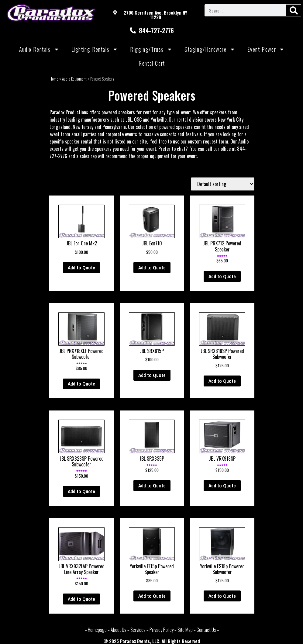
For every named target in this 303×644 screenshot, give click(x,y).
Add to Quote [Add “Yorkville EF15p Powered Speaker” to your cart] (152, 596)
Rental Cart (152, 63)
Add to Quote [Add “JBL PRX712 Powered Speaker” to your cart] (222, 276)
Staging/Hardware (210, 49)
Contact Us (206, 630)
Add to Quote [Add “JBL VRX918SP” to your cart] (222, 486)
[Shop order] (223, 184)
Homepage (97, 630)
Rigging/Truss (151, 49)
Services (138, 630)
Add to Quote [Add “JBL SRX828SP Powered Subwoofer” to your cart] (81, 491)
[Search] (294, 10)
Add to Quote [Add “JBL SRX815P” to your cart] (152, 375)
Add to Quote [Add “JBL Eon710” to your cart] (152, 268)
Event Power (266, 49)
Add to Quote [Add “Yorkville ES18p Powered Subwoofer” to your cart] (222, 596)
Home (54, 79)
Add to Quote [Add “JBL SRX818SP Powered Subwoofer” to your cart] (222, 381)
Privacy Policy (162, 630)
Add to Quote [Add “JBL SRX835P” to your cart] (152, 486)
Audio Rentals (39, 49)
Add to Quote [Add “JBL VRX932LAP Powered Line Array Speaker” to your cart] (81, 599)
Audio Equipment (74, 79)
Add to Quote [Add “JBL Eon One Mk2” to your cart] (81, 268)
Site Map (185, 630)
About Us (119, 630)
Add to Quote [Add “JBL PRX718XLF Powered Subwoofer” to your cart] (81, 384)
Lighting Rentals (95, 49)
